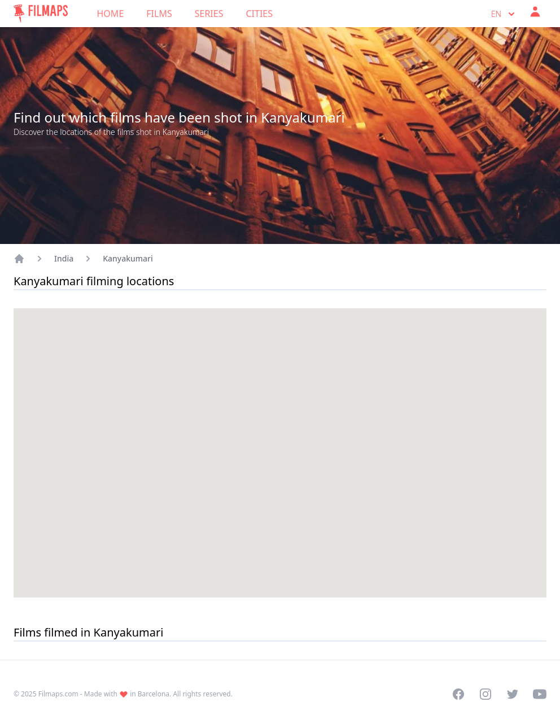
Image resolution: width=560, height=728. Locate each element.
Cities (259, 14)
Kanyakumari (128, 258)
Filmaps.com (58, 694)
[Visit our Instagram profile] (485, 694)
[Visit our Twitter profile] (513, 694)
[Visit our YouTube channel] (540, 694)
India (64, 258)
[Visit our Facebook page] (458, 694)
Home (111, 14)
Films (159, 14)
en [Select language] (504, 14)
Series (209, 14)
